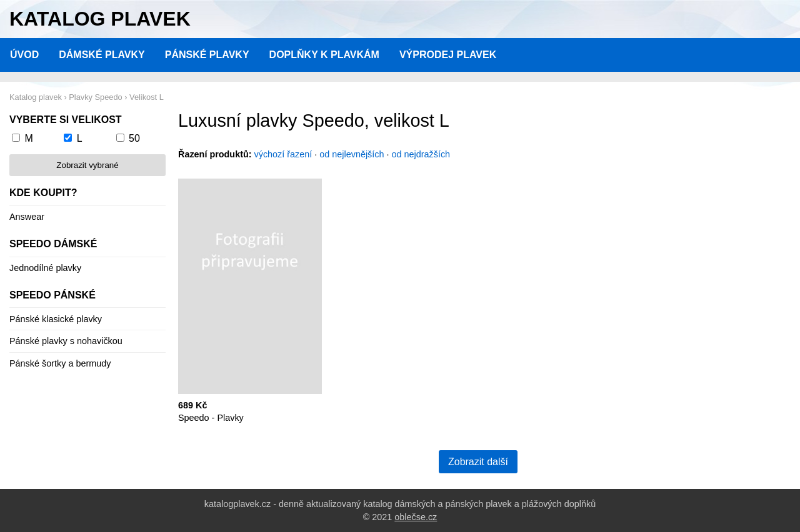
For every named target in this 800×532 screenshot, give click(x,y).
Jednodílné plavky (45, 268)
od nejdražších (421, 154)
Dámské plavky (102, 55)
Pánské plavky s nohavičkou (66, 341)
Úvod (24, 55)
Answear (27, 217)
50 (134, 138)
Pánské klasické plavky (56, 319)
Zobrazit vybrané (87, 165)
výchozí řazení (283, 154)
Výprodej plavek (448, 55)
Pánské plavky (207, 55)
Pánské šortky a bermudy (60, 363)
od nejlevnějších (352, 154)
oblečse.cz (416, 517)
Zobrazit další (478, 462)
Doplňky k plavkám (324, 55)
